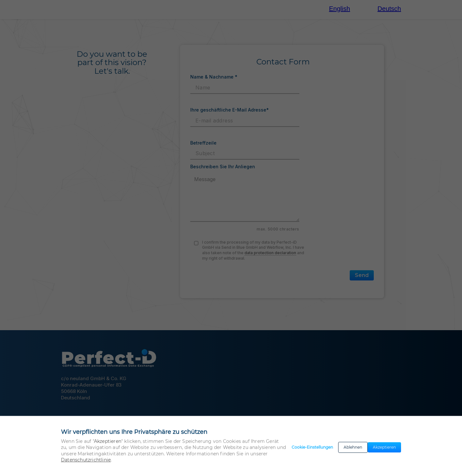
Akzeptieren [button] (384, 451)
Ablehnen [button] (353, 451)
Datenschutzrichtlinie (86, 464)
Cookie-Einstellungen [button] (312, 451)
